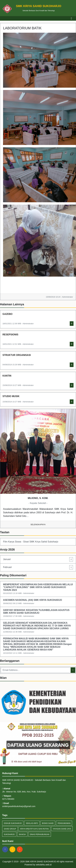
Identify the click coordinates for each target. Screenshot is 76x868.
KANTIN (7, 376)
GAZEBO (7, 314)
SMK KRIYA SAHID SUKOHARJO (40, 862)
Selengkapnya (38, 525)
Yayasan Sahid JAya (62, 829)
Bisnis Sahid (48, 823)
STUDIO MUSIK (11, 396)
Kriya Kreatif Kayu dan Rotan (34, 829)
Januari (38, 559)
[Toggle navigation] (71, 18)
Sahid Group (10, 829)
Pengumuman (64, 823)
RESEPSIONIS (10, 335)
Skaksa (22, 834)
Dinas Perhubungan (40, 834)
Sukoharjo (9, 834)
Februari (38, 567)
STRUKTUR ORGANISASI (17, 355)
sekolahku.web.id (44, 865)
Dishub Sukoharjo (13, 823)
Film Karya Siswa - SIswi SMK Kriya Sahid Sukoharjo (31, 542)
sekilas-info (32, 823)
